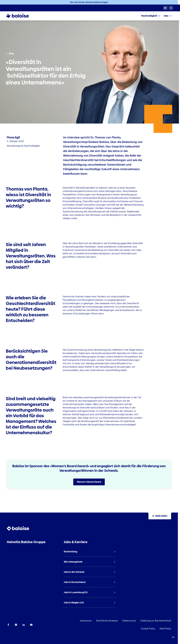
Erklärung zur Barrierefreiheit (156, 621)
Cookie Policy (148, 629)
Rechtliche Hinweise (107, 621)
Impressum (86, 621)
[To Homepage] (20, 16)
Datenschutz (129, 621)
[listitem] (90, 552)
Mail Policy (165, 629)
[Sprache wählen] (165, 8)
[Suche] (171, 8)
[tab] (151, 16)
